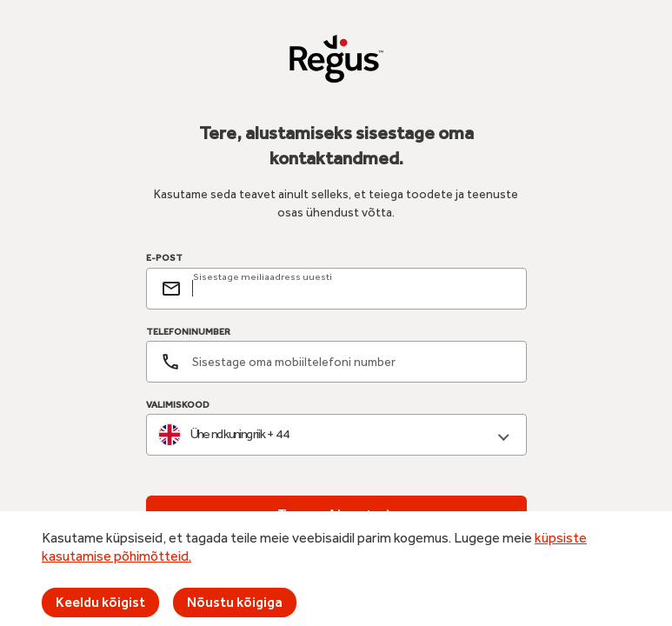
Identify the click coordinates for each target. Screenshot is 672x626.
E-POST (164, 258)
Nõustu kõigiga (235, 602)
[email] (352, 289)
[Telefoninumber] (336, 362)
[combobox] (336, 435)
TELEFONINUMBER (188, 332)
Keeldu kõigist (100, 602)
